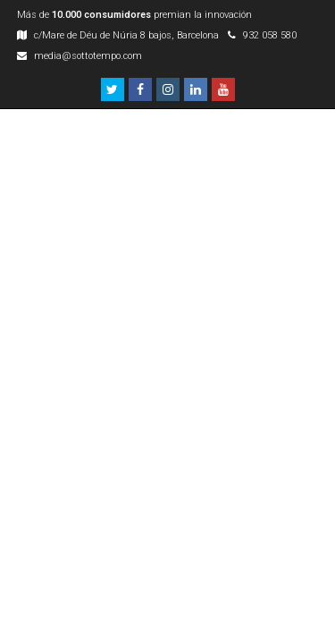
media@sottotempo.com (88, 56)
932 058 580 (270, 35)
